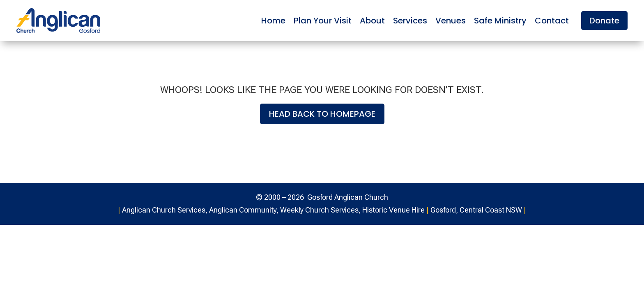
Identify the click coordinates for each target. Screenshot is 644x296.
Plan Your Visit (323, 21)
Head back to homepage (322, 114)
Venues (451, 21)
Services (410, 21)
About (372, 21)
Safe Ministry (500, 21)
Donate (604, 21)
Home (273, 21)
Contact (552, 21)
